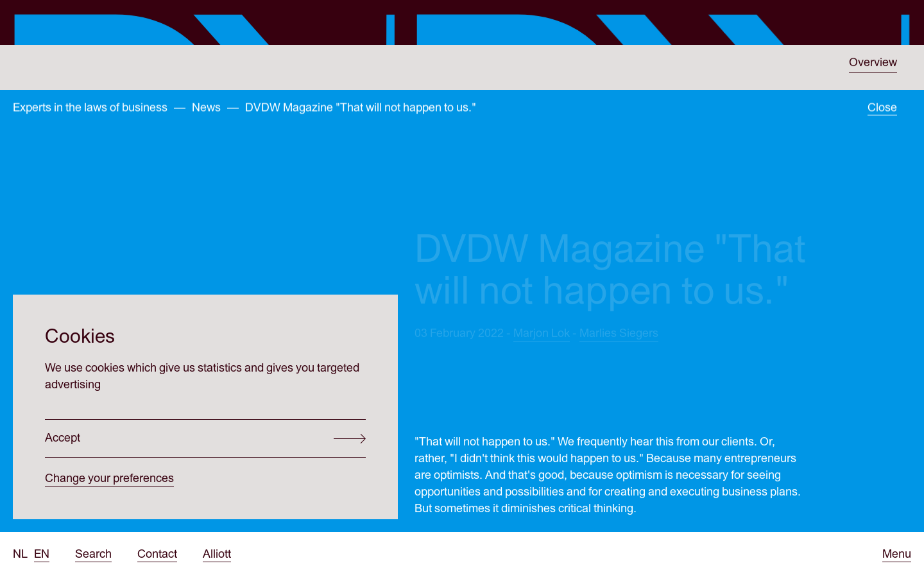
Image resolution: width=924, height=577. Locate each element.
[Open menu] (897, 555)
